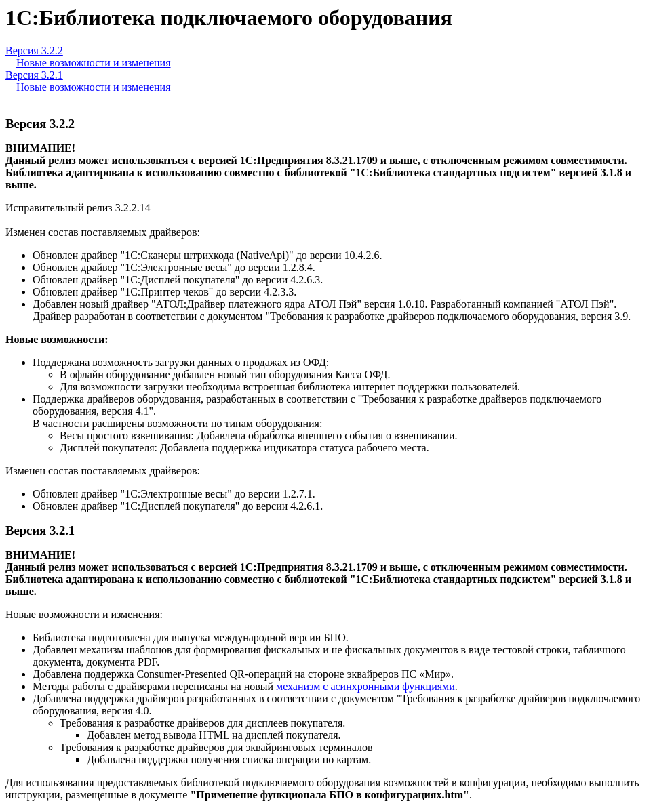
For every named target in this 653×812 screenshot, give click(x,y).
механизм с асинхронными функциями (365, 686)
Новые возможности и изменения (94, 63)
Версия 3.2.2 (34, 50)
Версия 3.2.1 (34, 75)
